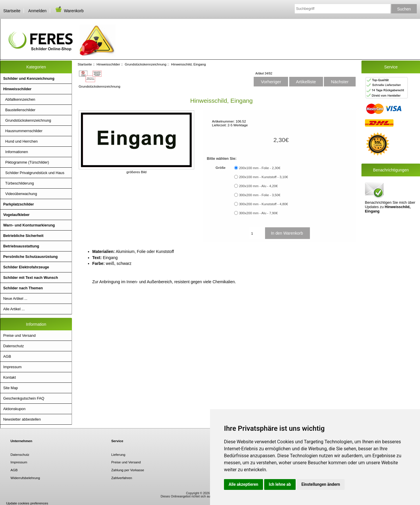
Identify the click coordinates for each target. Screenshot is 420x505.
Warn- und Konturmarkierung (29, 225)
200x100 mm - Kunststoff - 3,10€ (264, 177)
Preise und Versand (19, 335)
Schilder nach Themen (23, 288)
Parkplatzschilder (19, 204)
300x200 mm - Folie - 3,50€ (260, 195)
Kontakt (9, 377)
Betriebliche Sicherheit (23, 236)
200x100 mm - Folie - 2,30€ (260, 168)
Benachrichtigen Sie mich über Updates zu (390, 197)
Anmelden (37, 11)
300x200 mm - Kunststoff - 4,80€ (264, 204)
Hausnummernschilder (23, 131)
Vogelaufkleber (16, 215)
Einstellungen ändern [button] (321, 484)
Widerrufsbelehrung (25, 478)
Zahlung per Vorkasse (128, 470)
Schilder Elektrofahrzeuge (26, 267)
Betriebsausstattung (21, 246)
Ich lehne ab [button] (280, 484)
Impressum (12, 367)
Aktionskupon (14, 409)
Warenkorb (69, 11)
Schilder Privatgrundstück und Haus (34, 173)
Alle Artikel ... (14, 309)
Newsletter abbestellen (22, 419)
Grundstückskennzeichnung (145, 64)
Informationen (16, 152)
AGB (7, 356)
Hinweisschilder (108, 64)
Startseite (12, 11)
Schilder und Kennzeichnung (29, 78)
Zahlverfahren (122, 478)
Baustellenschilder (19, 110)
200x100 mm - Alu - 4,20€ (258, 186)
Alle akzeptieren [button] (243, 484)
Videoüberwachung (20, 194)
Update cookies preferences (27, 503)
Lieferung (118, 454)
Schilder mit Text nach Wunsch (31, 278)
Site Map (10, 388)
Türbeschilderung (18, 183)
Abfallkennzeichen (19, 99)
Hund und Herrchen (20, 141)
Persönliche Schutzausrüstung (30, 257)
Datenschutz (14, 346)
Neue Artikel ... (15, 298)
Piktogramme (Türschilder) (26, 162)
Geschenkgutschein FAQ (24, 398)
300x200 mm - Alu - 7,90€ (258, 213)
